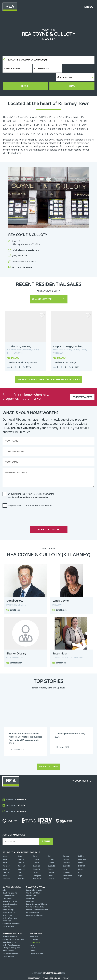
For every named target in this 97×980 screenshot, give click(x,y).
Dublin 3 (21, 851)
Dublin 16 (51, 857)
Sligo (80, 867)
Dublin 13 (6, 857)
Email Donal (15, 601)
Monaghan (37, 867)
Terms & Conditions (51, 969)
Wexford (51, 870)
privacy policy (42, 488)
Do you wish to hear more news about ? (30, 497)
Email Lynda (61, 601)
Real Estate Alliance (52, 964)
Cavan (20, 847)
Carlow (5, 847)
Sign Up (46, 833)
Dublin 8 (21, 854)
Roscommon (68, 867)
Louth (80, 864)
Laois (20, 864)
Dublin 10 (51, 854)
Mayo (5, 867)
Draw (72, 78)
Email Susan (61, 654)
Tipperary (6, 870)
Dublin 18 (82, 857)
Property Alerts (82, 388)
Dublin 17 (67, 857)
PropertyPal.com (58, 974)
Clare (35, 847)
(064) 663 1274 (19, 248)
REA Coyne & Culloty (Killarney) (27, 60)
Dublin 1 (81, 847)
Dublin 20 (6, 860)
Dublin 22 (21, 860)
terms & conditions (21, 488)
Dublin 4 (36, 851)
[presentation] (22, 506)
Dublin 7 (6, 854)
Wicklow (66, 870)
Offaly (50, 867)
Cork (50, 847)
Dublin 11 (67, 854)
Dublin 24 (36, 860)
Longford (66, 864)
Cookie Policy (34, 969)
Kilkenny (6, 864)
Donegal (66, 847)
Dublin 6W (82, 851)
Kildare (81, 860)
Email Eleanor (16, 654)
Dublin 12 (82, 854)
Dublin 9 (36, 854)
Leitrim (35, 864)
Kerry (65, 860)
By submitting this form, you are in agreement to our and (31, 487)
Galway (51, 860)
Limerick (51, 864)
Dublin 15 (36, 857)
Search (25, 78)
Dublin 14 (21, 857)
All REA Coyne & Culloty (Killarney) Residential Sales (49, 371)
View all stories (49, 758)
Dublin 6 (66, 851)
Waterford (22, 870)
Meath (20, 867)
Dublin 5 (51, 851)
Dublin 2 (6, 851)
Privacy (66, 969)
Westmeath (37, 870)
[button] (79, 69)
